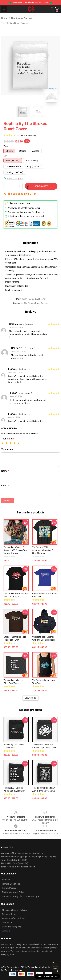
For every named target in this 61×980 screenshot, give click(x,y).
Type (6, 146)
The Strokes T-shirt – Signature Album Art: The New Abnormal (44, 550)
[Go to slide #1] (23, 111)
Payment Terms (9, 914)
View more (31, 698)
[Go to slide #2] (38, 111)
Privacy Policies (9, 888)
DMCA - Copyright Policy (13, 892)
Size (6, 156)
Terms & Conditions (11, 884)
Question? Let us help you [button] (47, 976)
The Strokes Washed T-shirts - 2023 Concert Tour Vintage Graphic (15, 550)
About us (6, 880)
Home (4, 18)
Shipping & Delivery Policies (14, 910)
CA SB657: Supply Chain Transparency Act (21, 896)
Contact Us (7, 923)
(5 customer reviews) (26, 135)
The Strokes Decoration (23, 18)
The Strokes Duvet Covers (15, 23)
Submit (7, 500)
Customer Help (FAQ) (12, 927)
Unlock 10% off (55, 967)
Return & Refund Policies (13, 918)
